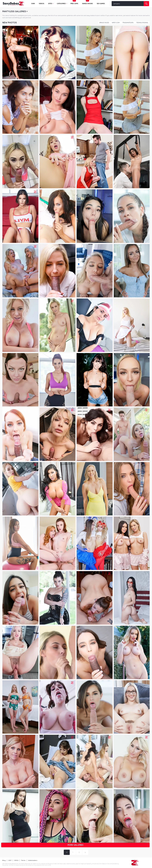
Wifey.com (116, 23)
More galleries (75, 845)
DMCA (16, 860)
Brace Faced (104, 23)
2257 (10, 860)
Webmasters (33, 860)
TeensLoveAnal (142, 23)
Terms (23, 860)
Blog (4, 860)
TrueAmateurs (128, 23)
